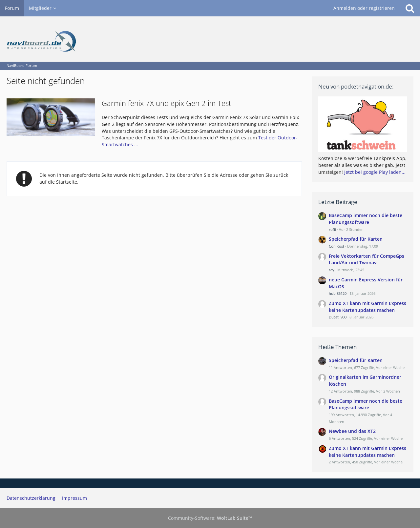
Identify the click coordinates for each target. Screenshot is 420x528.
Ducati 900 (338, 317)
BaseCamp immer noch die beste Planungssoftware (366, 219)
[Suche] (410, 8)
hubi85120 (338, 293)
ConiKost (336, 246)
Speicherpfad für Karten (356, 239)
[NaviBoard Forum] (210, 39)
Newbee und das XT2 (352, 431)
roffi (332, 229)
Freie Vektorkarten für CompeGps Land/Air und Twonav (367, 259)
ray (332, 270)
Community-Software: (210, 518)
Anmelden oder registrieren (364, 8)
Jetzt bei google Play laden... (375, 172)
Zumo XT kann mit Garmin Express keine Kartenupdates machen (367, 307)
